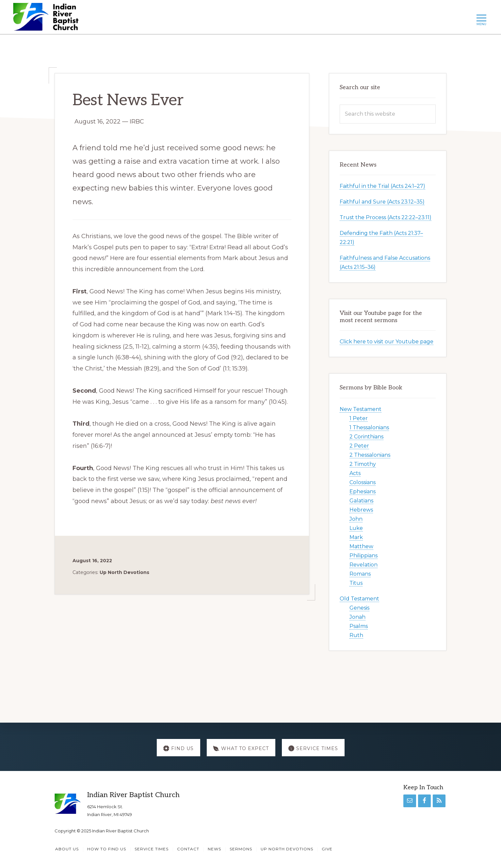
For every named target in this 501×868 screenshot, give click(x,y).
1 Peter (359, 418)
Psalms (359, 626)
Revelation (364, 565)
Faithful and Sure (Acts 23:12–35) (382, 202)
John (356, 519)
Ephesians (363, 491)
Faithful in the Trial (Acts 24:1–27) (382, 186)
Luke (356, 528)
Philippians (364, 556)
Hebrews (361, 510)
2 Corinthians (366, 437)
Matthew (361, 546)
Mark (356, 537)
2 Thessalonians (370, 455)
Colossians (363, 482)
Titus (356, 583)
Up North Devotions (124, 572)
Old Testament (359, 599)
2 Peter (359, 446)
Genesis (359, 608)
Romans (360, 574)
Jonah (357, 617)
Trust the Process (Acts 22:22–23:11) (386, 217)
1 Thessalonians (369, 427)
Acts (355, 473)
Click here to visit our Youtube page (387, 342)
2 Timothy (363, 464)
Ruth (356, 635)
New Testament (361, 409)
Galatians (361, 501)
